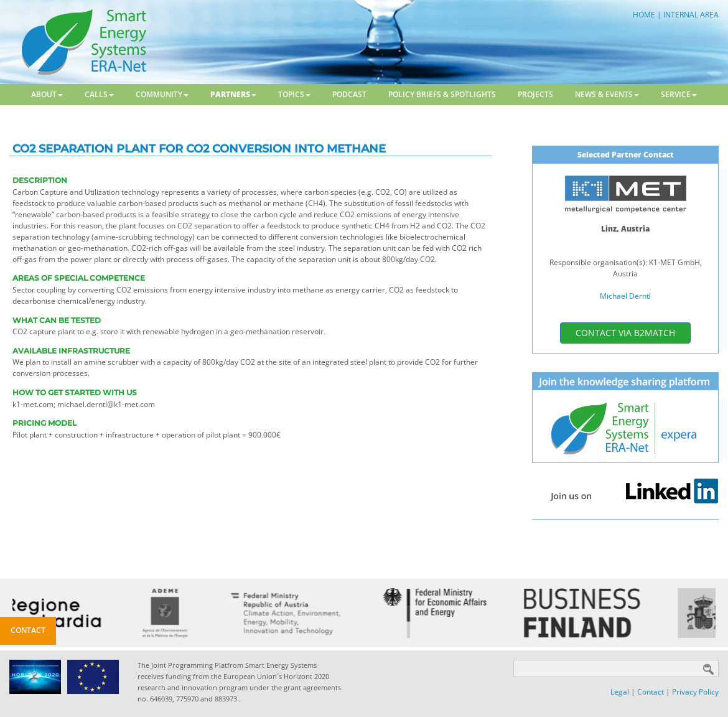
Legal (620, 692)
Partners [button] (233, 94)
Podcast (349, 94)
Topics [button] (294, 94)
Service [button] (679, 94)
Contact (651, 692)
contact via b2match (625, 333)
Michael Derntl (625, 296)
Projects (535, 94)
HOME (644, 15)
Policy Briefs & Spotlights (442, 94)
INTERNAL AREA (691, 15)
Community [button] (162, 94)
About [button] (47, 94)
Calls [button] (99, 94)
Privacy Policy (695, 692)
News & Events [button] (607, 94)
